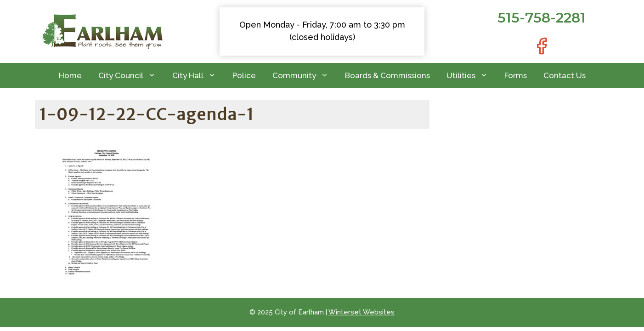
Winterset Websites (362, 312)
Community (305, 76)
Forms (516, 75)
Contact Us (565, 75)
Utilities (471, 76)
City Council (131, 76)
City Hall (198, 76)
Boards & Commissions (387, 75)
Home (70, 75)
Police (244, 75)
